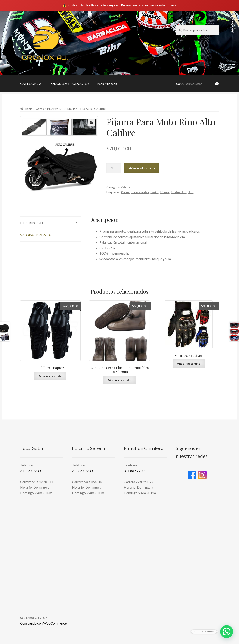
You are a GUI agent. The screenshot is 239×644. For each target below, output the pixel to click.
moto (154, 192)
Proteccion (179, 192)
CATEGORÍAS (31, 83)
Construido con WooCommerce (43, 623)
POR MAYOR (107, 83)
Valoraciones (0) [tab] (35, 235)
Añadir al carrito (142, 168)
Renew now (129, 5)
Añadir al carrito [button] (50, 376)
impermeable (140, 192)
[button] (91, 123)
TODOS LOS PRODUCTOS (69, 83)
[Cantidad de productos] (114, 168)
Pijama (164, 192)
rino (191, 192)
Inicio (29, 109)
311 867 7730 (30, 471)
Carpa (125, 192)
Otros (40, 109)
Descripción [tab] (32, 223)
